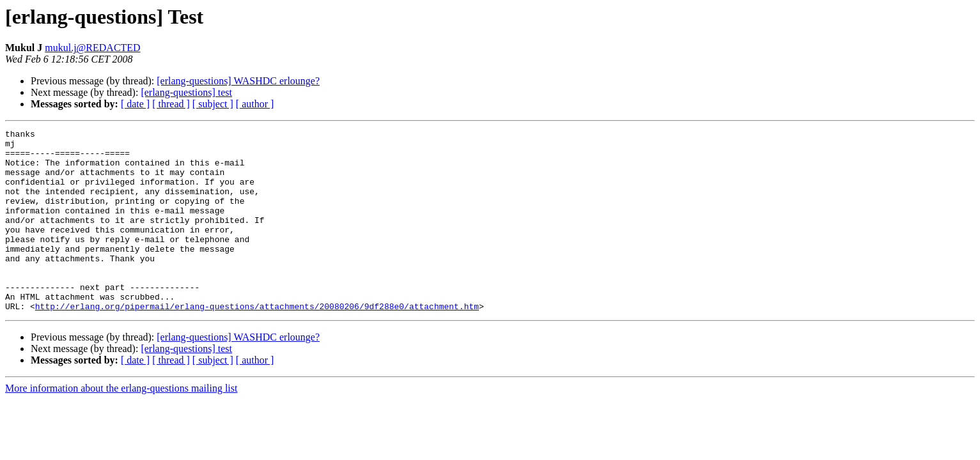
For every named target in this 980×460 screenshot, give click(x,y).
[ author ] (255, 104)
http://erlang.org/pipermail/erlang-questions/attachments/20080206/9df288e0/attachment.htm (257, 342)
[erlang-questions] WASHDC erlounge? (238, 81)
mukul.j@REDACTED (92, 48)
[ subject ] (213, 104)
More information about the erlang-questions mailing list (121, 425)
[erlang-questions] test (186, 92)
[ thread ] (171, 104)
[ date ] (135, 104)
